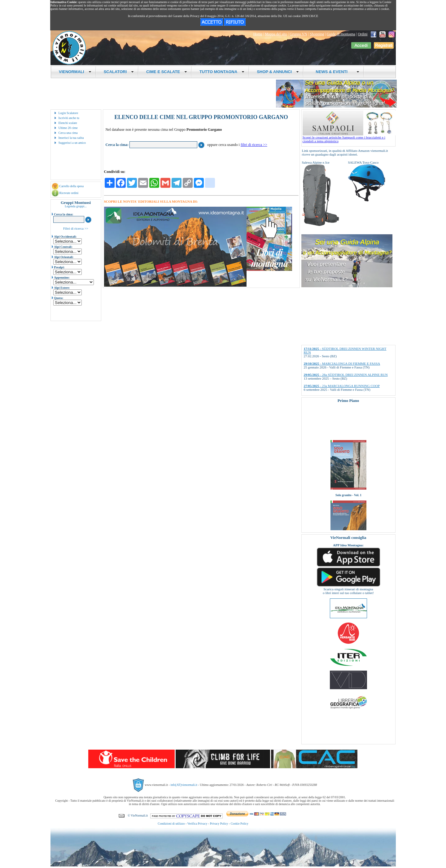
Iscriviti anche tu (69, 118)
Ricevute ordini (69, 193)
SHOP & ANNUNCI (278, 72)
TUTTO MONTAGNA (222, 72)
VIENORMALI (75, 72)
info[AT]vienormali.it (184, 785)
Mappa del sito (276, 34)
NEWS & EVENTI (335, 72)
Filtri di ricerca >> (76, 228)
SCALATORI (119, 72)
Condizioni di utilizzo (171, 824)
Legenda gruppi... (76, 206)
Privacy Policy (219, 824)
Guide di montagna (341, 34)
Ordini (363, 34)
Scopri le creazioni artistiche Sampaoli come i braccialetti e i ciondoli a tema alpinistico (349, 138)
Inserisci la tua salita (71, 138)
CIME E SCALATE (167, 72)
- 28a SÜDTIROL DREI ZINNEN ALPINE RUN (346, 375)
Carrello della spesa (71, 186)
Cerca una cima (68, 133)
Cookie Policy (240, 824)
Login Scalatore (68, 113)
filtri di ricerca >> (254, 145)
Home (258, 34)
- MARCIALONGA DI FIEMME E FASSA (342, 364)
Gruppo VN (298, 34)
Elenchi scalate (68, 123)
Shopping (317, 34)
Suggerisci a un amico (72, 143)
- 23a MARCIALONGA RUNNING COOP (342, 386)
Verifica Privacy (197, 824)
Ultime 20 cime (68, 128)
